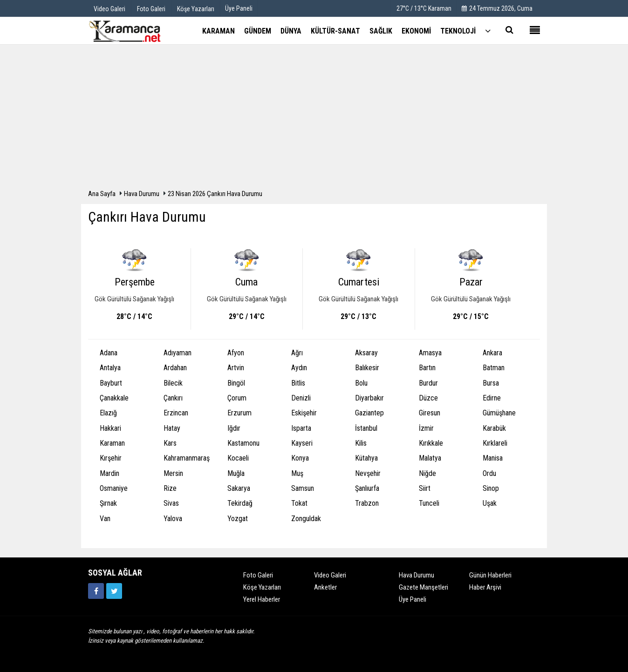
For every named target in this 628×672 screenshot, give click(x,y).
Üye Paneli (239, 8)
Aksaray (366, 353)
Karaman (112, 443)
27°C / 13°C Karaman (424, 8)
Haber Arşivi (485, 587)
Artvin (236, 368)
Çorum (237, 398)
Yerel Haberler (262, 599)
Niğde (427, 473)
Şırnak (108, 503)
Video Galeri (330, 575)
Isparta (301, 428)
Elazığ (108, 413)
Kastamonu (243, 443)
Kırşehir (111, 458)
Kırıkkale (431, 443)
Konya (300, 458)
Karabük (494, 428)
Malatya (430, 458)
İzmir (426, 428)
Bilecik (173, 383)
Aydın (299, 368)
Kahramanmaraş (187, 458)
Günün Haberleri (490, 575)
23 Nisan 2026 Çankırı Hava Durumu (215, 194)
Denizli (301, 398)
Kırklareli (495, 443)
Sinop (491, 488)
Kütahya (366, 458)
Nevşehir (368, 473)
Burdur (428, 383)
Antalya (110, 368)
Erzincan (176, 413)
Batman (494, 368)
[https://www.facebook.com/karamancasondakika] (96, 591)
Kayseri (302, 443)
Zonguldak (306, 519)
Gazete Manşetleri (423, 587)
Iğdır (234, 428)
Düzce (428, 398)
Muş (297, 473)
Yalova (173, 519)
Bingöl (236, 383)
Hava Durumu (142, 194)
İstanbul (366, 428)
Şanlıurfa (367, 488)
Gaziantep (369, 413)
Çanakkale (114, 398)
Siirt (425, 488)
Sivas (171, 503)
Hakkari (110, 428)
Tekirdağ (240, 503)
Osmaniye (114, 488)
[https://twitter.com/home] (114, 591)
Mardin (109, 473)
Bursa (491, 383)
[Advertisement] (314, 119)
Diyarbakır (369, 398)
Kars (170, 443)
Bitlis (298, 383)
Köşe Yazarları (262, 587)
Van (105, 519)
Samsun (303, 488)
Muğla (236, 473)
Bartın (427, 368)
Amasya (430, 353)
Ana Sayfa (102, 194)
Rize (170, 488)
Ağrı (297, 353)
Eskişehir (304, 413)
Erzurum (239, 413)
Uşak (490, 503)
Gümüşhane (499, 413)
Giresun (430, 413)
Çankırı (173, 398)
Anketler (325, 587)
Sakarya (239, 488)
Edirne (492, 398)
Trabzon (367, 503)
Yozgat (238, 519)
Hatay (172, 428)
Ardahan (175, 368)
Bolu (361, 383)
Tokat (299, 503)
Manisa (493, 458)
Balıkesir (367, 368)
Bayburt (111, 383)
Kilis (361, 443)
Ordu (489, 473)
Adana (109, 353)
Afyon (236, 353)
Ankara (492, 353)
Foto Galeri (258, 575)
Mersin (173, 473)
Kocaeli (238, 458)
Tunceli (429, 503)
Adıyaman (177, 353)
